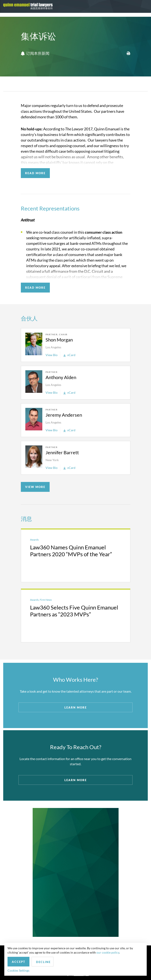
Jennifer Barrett (62, 452)
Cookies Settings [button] (18, 970)
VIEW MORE (35, 487)
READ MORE (35, 173)
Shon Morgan (59, 340)
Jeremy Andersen (64, 415)
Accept (19, 962)
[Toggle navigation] (144, 6)
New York (52, 460)
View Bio (52, 355)
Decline (43, 962)
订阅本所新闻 (35, 53)
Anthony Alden (61, 377)
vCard (69, 355)
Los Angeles (53, 347)
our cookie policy (108, 952)
